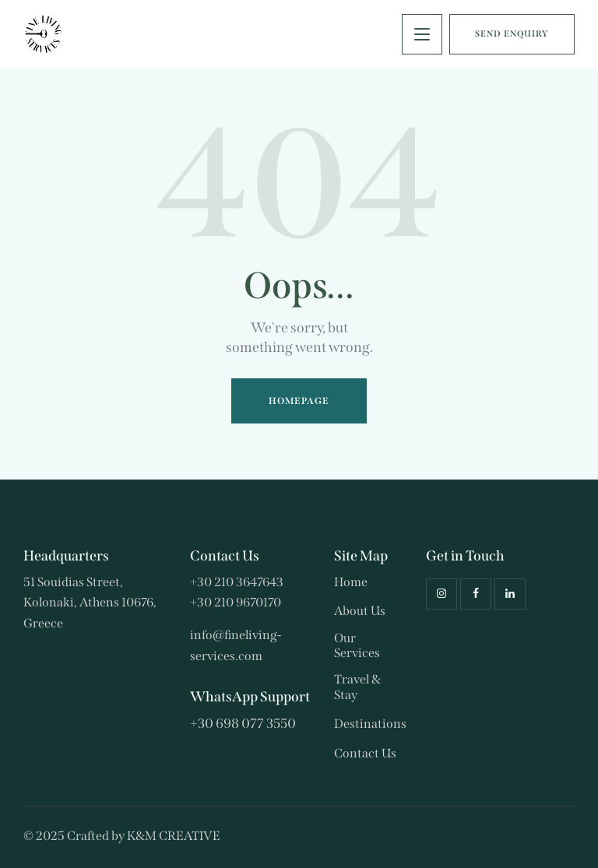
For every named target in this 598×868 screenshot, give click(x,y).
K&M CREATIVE (174, 836)
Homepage (299, 401)
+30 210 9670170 (236, 602)
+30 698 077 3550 (243, 724)
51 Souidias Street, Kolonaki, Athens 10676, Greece (90, 603)
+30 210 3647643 (237, 582)
